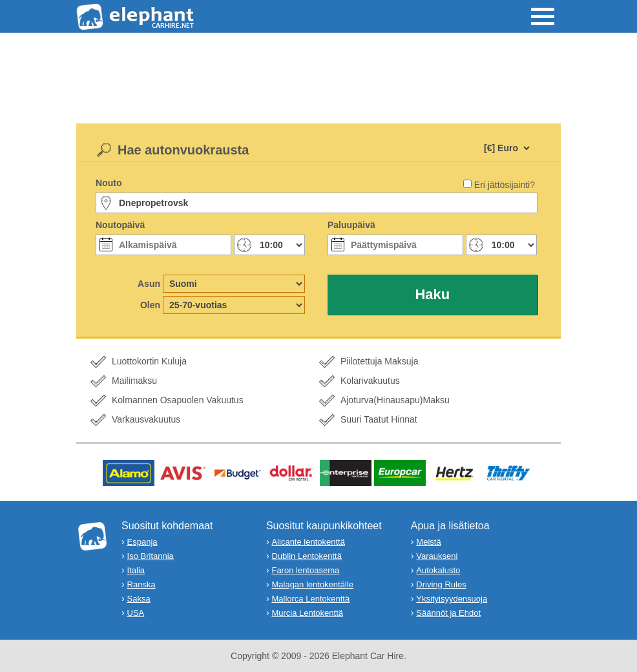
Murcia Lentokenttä (307, 613)
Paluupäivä (351, 225)
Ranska (141, 584)
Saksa (139, 599)
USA (136, 613)
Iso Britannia (151, 556)
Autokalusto (438, 570)
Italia (136, 570)
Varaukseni (437, 556)
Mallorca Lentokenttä (310, 599)
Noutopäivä (120, 225)
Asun (149, 284)
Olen (150, 305)
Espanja (142, 542)
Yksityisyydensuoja (452, 599)
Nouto (109, 183)
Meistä (428, 542)
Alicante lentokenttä (308, 542)
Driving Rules (441, 584)
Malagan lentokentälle (312, 584)
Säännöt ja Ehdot (448, 613)
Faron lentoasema (305, 570)
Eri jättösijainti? (505, 185)
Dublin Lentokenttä (306, 556)
